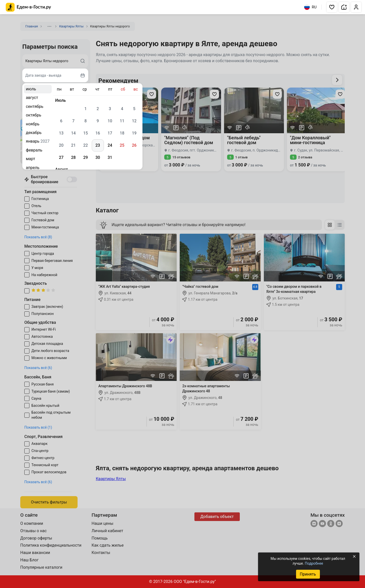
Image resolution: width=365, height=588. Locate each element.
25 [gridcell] (122, 145)
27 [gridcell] (61, 157)
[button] (332, 7)
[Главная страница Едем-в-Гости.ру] (29, 7)
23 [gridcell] (98, 145)
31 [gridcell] (110, 157)
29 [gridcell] (85, 157)
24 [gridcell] (110, 145)
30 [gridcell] (98, 157)
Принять (308, 574)
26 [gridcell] (134, 145)
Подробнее (314, 563)
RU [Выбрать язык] (310, 7)
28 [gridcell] (73, 157)
